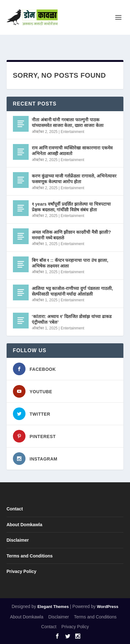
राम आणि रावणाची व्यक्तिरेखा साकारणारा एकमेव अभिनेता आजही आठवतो (72, 151)
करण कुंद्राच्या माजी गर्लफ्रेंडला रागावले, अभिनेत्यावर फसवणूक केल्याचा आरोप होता (74, 179)
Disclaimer (18, 540)
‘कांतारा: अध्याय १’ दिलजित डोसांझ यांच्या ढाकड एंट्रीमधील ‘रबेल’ (72, 319)
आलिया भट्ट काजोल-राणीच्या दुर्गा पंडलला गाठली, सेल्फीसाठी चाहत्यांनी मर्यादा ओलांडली (72, 291)
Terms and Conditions (30, 556)
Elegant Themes (53, 607)
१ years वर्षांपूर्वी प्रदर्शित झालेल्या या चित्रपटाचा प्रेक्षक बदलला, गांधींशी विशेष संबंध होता (71, 207)
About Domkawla (25, 525)
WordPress (108, 607)
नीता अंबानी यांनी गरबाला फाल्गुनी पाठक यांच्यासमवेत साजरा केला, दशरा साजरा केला (68, 123)
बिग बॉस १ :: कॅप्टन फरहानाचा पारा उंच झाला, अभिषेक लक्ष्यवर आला (70, 263)
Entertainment (73, 132)
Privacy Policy (22, 571)
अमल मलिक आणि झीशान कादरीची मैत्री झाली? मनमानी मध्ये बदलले (71, 235)
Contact (15, 509)
